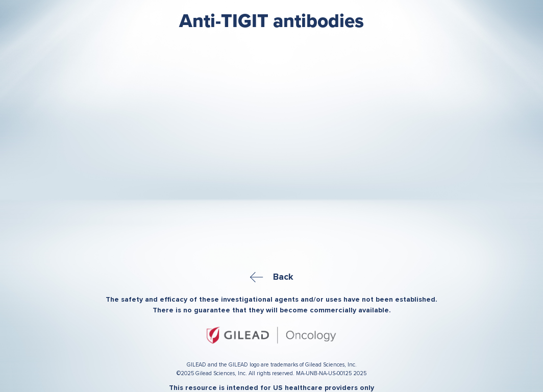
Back (272, 277)
